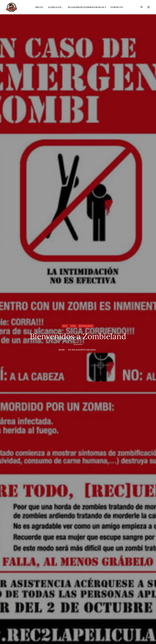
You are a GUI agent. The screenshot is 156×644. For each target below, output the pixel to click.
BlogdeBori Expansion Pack (86, 7)
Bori (62, 350)
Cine (73, 326)
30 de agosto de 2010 (82, 350)
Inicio (39, 7)
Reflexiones (86, 326)
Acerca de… (56, 7)
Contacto (117, 7)
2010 (65, 326)
